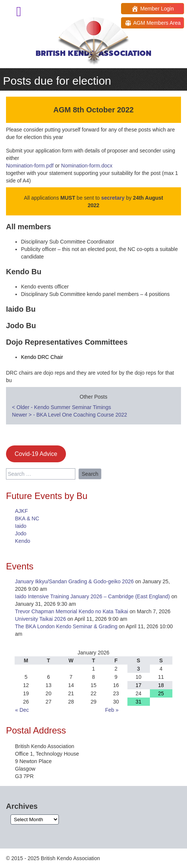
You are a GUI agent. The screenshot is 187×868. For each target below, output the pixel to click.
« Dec (22, 710)
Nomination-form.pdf (30, 166)
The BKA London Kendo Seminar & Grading (66, 626)
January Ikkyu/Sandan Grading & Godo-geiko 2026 (74, 581)
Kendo (22, 541)
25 (161, 693)
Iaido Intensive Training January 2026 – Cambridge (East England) (92, 596)
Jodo (21, 533)
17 (139, 685)
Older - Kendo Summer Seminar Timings (61, 407)
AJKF (21, 511)
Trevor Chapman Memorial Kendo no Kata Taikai (72, 611)
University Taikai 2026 (40, 619)
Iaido (21, 526)
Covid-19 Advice (36, 454)
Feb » (112, 710)
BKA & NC (27, 518)
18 (161, 685)
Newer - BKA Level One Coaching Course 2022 (70, 415)
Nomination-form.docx (87, 166)
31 (139, 702)
